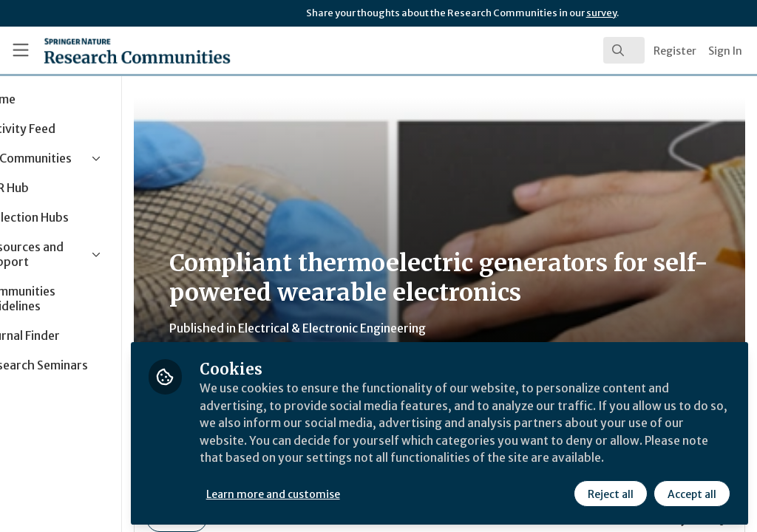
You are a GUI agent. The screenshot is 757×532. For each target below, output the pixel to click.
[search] (624, 50)
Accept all (692, 493)
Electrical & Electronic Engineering (399, 328)
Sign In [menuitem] (725, 51)
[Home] (111, 50)
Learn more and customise (340, 493)
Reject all (611, 493)
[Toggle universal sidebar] (21, 50)
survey (601, 13)
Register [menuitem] (675, 51)
